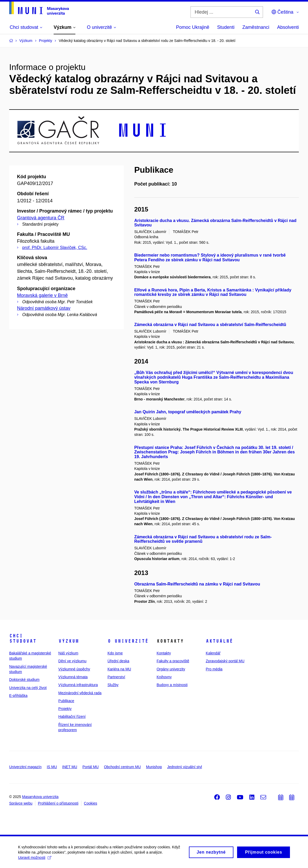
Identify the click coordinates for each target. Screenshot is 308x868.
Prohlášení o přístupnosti (58, 803)
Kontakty (164, 653)
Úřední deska (118, 661)
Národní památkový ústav (44, 308)
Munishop (154, 767)
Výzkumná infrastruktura (78, 685)
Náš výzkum (68, 653)
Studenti (226, 27)
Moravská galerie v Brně (42, 295)
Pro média (214, 669)
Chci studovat (23, 638)
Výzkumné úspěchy (74, 669)
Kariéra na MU (119, 669)
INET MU (70, 767)
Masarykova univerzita (40, 797)
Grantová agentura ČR (41, 218)
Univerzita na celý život (28, 688)
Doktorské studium (24, 680)
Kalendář (213, 653)
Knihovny (164, 677)
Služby (113, 685)
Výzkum (69, 641)
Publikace (66, 701)
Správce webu (21, 803)
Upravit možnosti (35, 859)
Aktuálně (219, 641)
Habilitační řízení (72, 717)
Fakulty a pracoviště (173, 661)
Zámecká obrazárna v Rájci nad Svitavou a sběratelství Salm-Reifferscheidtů (210, 325)
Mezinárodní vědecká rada (80, 693)
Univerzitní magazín (25, 767)
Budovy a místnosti (172, 685)
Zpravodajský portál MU (225, 661)
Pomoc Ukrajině (193, 27)
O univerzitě (128, 641)
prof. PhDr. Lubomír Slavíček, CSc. (55, 248)
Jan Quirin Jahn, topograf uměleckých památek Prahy (188, 412)
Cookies (91, 803)
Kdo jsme (115, 653)
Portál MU (91, 767)
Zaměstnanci (256, 27)
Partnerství (116, 677)
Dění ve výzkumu (72, 661)
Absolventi (288, 27)
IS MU (52, 767)
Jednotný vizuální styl (185, 767)
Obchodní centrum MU (122, 767)
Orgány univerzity (171, 669)
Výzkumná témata (73, 677)
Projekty (65, 709)
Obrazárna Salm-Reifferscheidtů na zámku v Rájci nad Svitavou (197, 584)
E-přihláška (18, 696)
